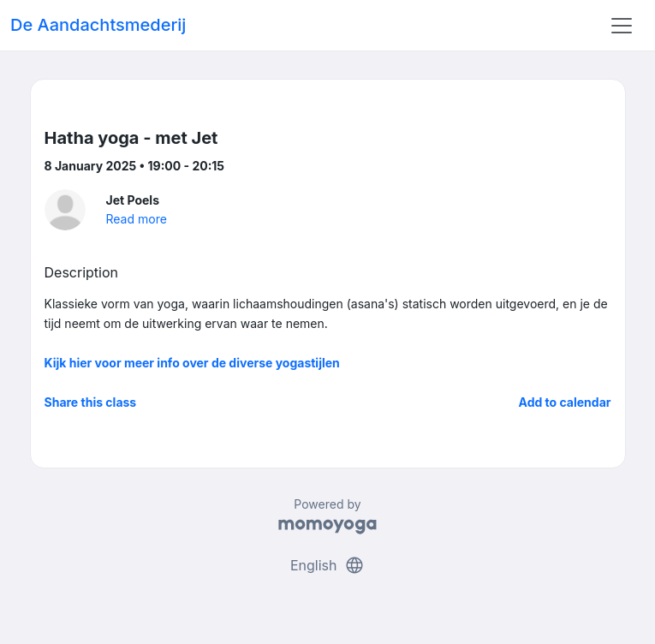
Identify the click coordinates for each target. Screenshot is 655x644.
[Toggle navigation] (622, 26)
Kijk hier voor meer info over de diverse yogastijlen (192, 363)
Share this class (91, 402)
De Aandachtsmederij (98, 25)
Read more (137, 219)
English (327, 565)
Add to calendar (565, 402)
